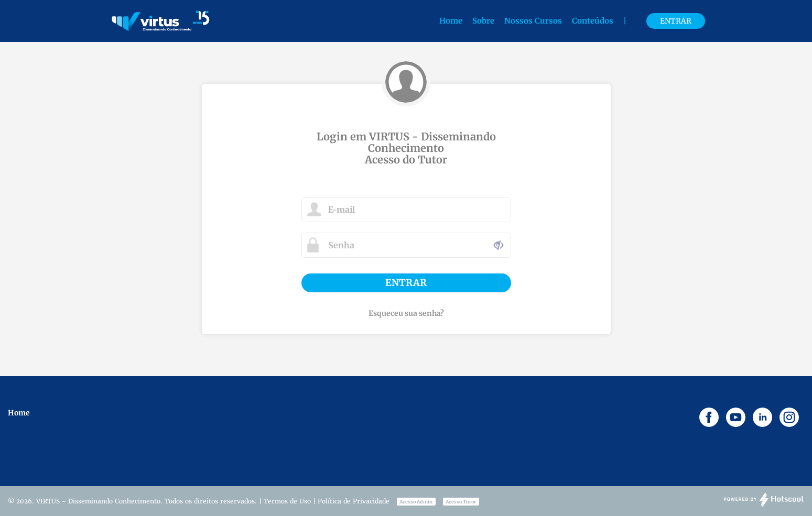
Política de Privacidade (354, 501)
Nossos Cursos (534, 21)
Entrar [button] (676, 21)
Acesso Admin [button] (416, 502)
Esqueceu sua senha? (406, 313)
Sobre (483, 21)
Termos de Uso (287, 501)
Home (451, 21)
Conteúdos (594, 21)
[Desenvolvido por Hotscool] (764, 505)
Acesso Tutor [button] (461, 502)
